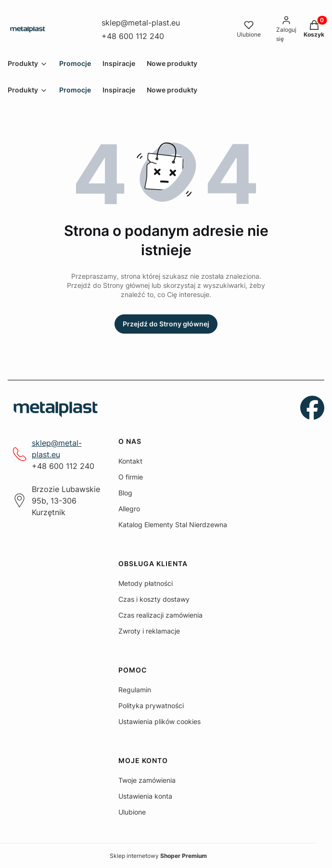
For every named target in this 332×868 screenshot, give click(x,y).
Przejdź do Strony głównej (166, 324)
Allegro (129, 509)
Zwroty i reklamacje (149, 631)
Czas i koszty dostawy (154, 599)
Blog (125, 493)
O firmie (131, 477)
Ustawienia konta (145, 796)
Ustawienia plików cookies (160, 721)
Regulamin (135, 690)
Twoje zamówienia (147, 780)
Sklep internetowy (158, 856)
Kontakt (130, 461)
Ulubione (132, 812)
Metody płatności (146, 583)
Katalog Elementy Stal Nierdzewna (173, 525)
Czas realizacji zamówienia (160, 615)
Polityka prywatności (151, 706)
